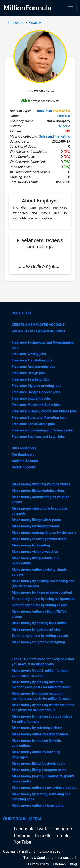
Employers (15, 23)
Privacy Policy (39, 864)
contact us (65, 858)
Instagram (63, 829)
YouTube (23, 842)
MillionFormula (28, 8)
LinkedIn (44, 836)
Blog (73, 864)
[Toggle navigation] (71, 8)
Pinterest (23, 836)
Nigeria (65, 126)
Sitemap (59, 864)
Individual (45, 111)
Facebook (24, 829)
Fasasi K (35, 23)
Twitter (44, 829)
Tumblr (62, 836)
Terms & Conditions (38, 858)
